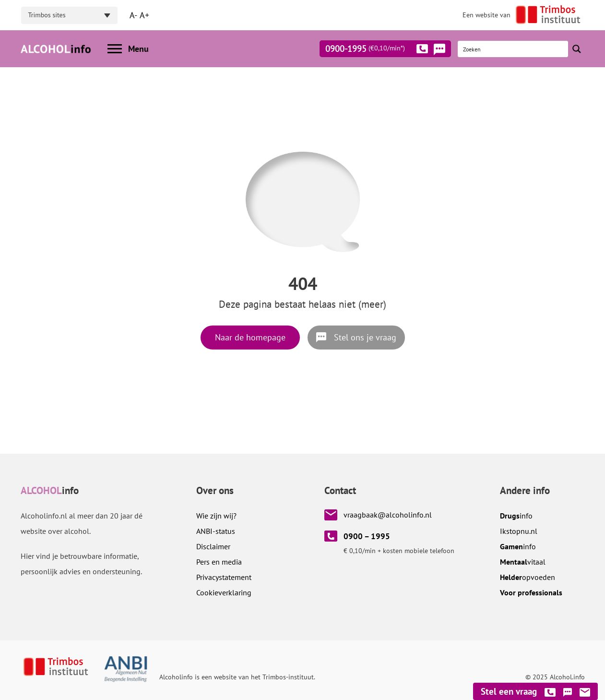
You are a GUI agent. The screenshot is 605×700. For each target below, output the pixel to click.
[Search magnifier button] (577, 49)
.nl (519, 531)
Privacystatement (224, 577)
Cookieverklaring (224, 592)
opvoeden (528, 577)
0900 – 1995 (367, 536)
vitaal (523, 562)
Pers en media (219, 562)
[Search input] (513, 49)
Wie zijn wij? (216, 516)
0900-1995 (377, 50)
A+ (144, 15)
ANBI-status (216, 531)
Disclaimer (213, 546)
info (516, 516)
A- (133, 15)
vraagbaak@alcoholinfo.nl (388, 515)
